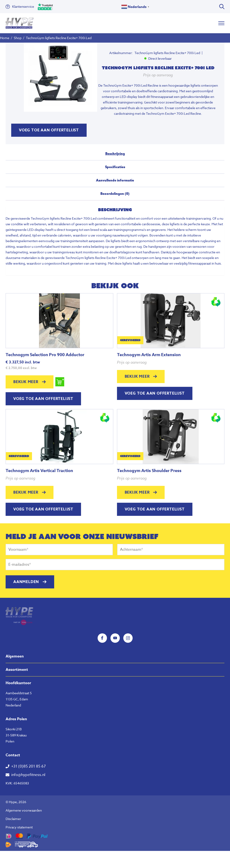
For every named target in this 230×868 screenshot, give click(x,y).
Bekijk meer (26, 382)
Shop (18, 38)
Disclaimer (13, 819)
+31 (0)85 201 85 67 (28, 766)
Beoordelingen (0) (115, 194)
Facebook (102, 638)
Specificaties (115, 167)
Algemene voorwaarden (24, 810)
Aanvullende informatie (115, 180)
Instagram (128, 638)
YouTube (115, 638)
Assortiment (17, 670)
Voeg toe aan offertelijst (49, 130)
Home (5, 38)
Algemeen (15, 656)
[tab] (115, 156)
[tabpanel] (60, 77)
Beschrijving (115, 154)
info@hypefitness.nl (28, 775)
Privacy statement (19, 827)
